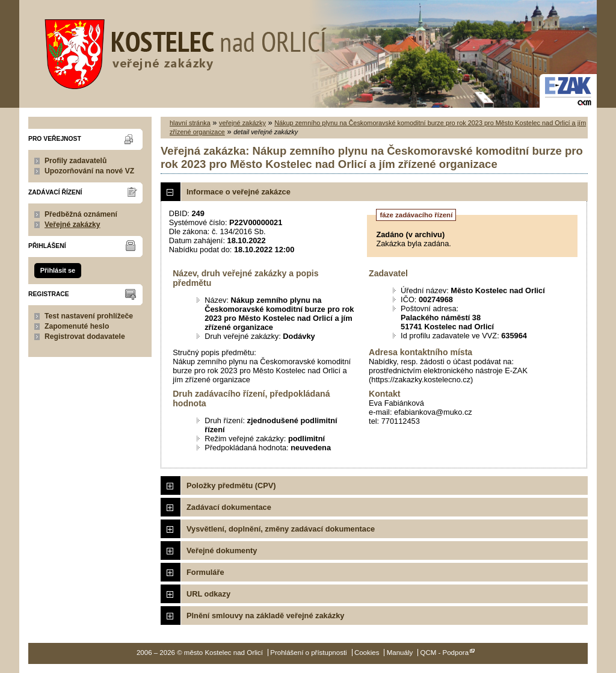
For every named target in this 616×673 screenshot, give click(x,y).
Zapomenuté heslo (77, 326)
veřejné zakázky (242, 123)
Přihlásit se (58, 270)
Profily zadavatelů (75, 161)
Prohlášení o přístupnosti (308, 653)
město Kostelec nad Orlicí (182, 51)
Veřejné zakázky (72, 225)
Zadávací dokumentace (229, 507)
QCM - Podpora (444, 653)
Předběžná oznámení (81, 214)
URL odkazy (208, 594)
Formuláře (205, 572)
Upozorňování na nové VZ (89, 171)
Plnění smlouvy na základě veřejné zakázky (265, 616)
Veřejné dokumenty (222, 550)
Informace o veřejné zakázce (239, 192)
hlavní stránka (190, 123)
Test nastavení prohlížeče (89, 316)
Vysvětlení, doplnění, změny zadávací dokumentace (281, 529)
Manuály (400, 653)
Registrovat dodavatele (85, 336)
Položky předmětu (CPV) (231, 485)
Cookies (367, 653)
